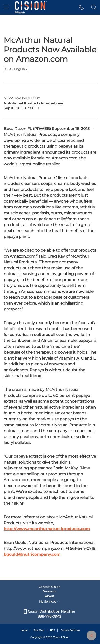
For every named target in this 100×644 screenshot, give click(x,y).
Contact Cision (49, 587)
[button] (81, 7)
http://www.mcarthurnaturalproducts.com (47, 529)
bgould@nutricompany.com (32, 554)
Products (50, 591)
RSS (53, 630)
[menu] (6, 7)
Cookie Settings (70, 630)
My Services (49, 601)
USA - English (16, 69)
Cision (57, 637)
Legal (24, 630)
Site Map (39, 630)
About (50, 596)
